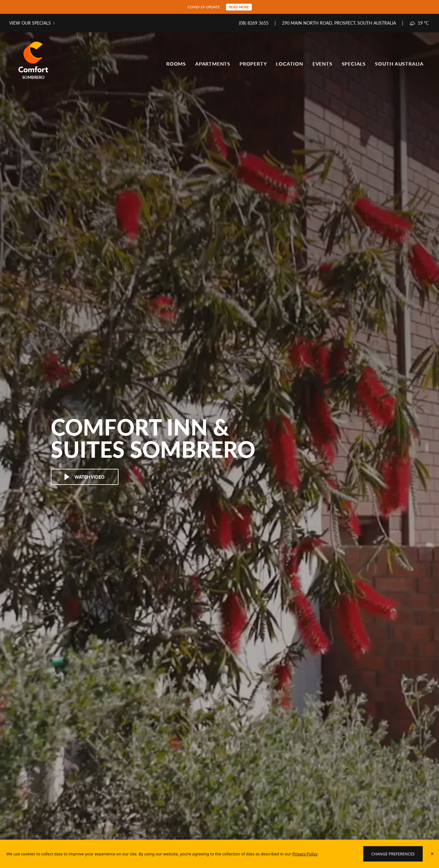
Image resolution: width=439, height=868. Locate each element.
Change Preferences (393, 854)
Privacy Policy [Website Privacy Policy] (305, 854)
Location (289, 64)
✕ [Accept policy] (432, 854)
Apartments (213, 64)
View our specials (30, 23)
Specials (354, 64)
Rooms (176, 64)
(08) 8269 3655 (254, 23)
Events (322, 64)
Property (253, 64)
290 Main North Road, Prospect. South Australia (339, 23)
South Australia (399, 64)
